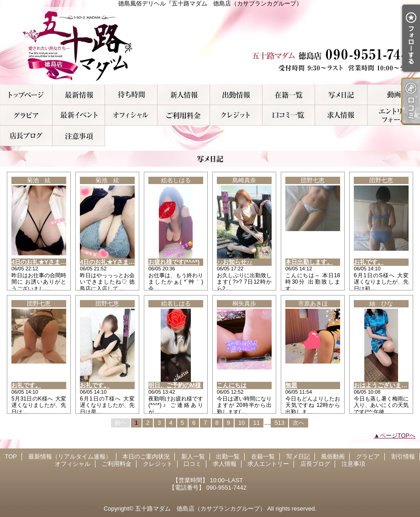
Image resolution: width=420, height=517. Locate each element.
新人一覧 (184, 95)
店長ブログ (26, 136)
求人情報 (341, 115)
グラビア (26, 115)
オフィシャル (131, 115)
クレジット (236, 115)
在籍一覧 (289, 95)
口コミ (289, 115)
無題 (291, 385)
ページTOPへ (398, 435)
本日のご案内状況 (131, 95)
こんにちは (232, 385)
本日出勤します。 (309, 262)
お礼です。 (369, 262)
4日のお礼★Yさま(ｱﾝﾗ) (43, 262)
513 (279, 423)
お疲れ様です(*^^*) (174, 262)
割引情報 (79, 115)
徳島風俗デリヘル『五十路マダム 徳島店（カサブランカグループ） (210, 46)
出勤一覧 (236, 95)
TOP (26, 95)
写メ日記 (341, 95)
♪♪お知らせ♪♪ (235, 262)
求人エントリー (394, 115)
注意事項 (79, 136)
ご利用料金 (184, 115)
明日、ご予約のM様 (175, 385)
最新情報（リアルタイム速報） (79, 95)
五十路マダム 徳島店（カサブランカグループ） (200, 509)
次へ (299, 423)
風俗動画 (394, 95)
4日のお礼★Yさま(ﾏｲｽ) (111, 262)
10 (241, 423)
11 (256, 423)
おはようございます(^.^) (387, 385)
